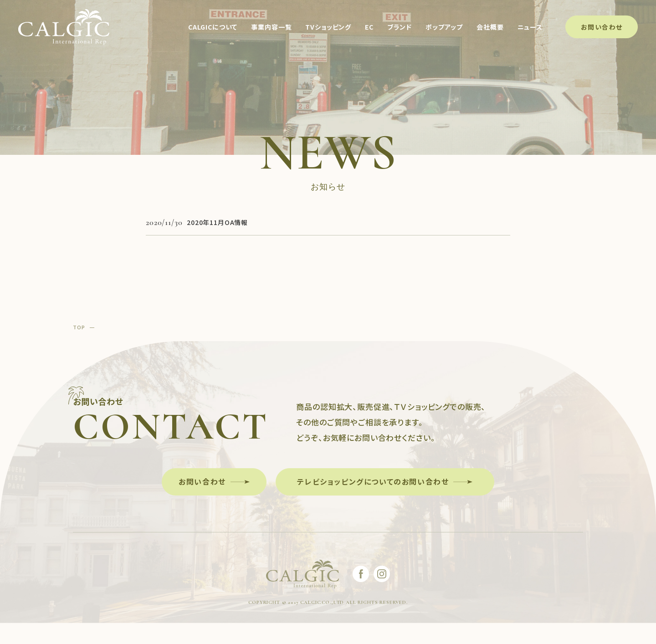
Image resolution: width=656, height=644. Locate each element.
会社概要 (489, 27)
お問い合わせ (601, 27)
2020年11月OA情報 (217, 222)
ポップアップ (444, 27)
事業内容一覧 (271, 27)
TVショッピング (328, 27)
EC (369, 27)
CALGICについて (212, 27)
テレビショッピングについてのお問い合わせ (373, 481)
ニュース (530, 27)
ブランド (399, 27)
